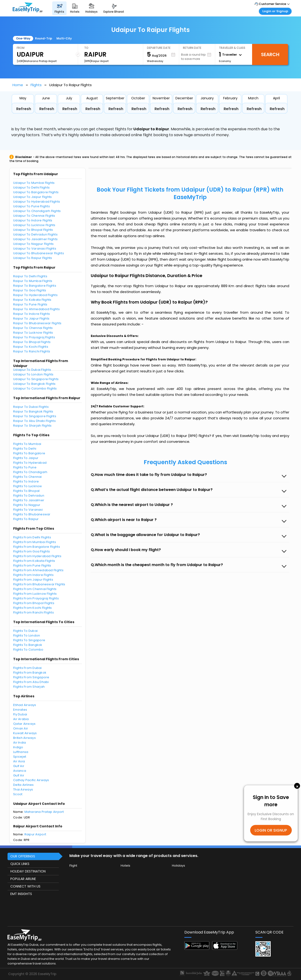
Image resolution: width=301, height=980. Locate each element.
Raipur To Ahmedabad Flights (36, 309)
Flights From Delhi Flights (32, 537)
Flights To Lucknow (28, 486)
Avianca (20, 771)
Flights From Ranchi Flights (34, 612)
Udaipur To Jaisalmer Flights (35, 239)
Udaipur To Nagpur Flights (34, 244)
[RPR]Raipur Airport (96, 61)
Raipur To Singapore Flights (35, 416)
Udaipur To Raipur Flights (33, 258)
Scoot (18, 794)
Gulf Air (19, 766)
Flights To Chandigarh (30, 472)
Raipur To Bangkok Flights (33, 411)
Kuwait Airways (25, 733)
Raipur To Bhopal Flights (32, 342)
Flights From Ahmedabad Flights (38, 570)
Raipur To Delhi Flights (30, 276)
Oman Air (21, 728)
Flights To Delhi (25, 449)
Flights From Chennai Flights (35, 589)
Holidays (178, 866)
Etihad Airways (25, 705)
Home (18, 85)
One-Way (23, 38)
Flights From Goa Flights (32, 551)
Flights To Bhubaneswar (32, 514)
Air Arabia (21, 719)
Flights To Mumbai (27, 444)
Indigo (18, 747)
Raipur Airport (35, 834)
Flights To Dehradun (29, 496)
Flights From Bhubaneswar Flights (39, 584)
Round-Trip (44, 38)
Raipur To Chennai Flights (33, 328)
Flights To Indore (26, 481)
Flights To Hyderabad (30, 463)
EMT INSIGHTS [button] (21, 894)
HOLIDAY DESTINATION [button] (28, 871)
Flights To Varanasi (28, 510)
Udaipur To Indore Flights (33, 220)
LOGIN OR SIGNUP (271, 830)
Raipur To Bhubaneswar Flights (37, 323)
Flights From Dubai (28, 668)
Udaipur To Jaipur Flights (33, 197)
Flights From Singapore (31, 677)
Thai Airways (23, 789)
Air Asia (19, 761)
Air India (20, 743)
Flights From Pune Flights (32, 565)
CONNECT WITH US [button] (25, 886)
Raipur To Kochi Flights (31, 347)
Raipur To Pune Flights (30, 304)
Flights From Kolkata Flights (34, 561)
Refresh (24, 109)
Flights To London (27, 635)
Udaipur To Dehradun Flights (35, 234)
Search (270, 54)
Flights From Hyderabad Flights (37, 556)
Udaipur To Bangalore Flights (36, 192)
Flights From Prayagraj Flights (36, 598)
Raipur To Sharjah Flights (32, 426)
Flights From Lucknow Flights (35, 594)
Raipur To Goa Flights (30, 290)
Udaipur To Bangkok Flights (34, 384)
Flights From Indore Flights (33, 575)
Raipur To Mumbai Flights (33, 281)
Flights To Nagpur (27, 505)
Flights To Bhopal (26, 491)
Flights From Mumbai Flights (35, 542)
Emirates (20, 710)
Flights (36, 85)
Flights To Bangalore (29, 453)
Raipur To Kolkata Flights (32, 300)
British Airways (24, 738)
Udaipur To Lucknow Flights (34, 225)
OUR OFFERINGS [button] (23, 856)
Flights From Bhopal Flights (34, 603)
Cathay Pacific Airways (31, 780)
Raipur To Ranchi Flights (32, 351)
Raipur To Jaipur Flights (31, 318)
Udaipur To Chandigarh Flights (37, 211)
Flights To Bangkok (28, 645)
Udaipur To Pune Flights (32, 206)
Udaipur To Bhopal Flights (33, 230)
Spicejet (20, 757)
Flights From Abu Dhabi (31, 682)
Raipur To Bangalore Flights (35, 286)
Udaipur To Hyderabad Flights (37, 202)
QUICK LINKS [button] (20, 864)
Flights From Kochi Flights (33, 608)
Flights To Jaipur (26, 458)
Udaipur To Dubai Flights (32, 370)
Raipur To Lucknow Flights (33, 333)
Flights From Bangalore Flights (37, 547)
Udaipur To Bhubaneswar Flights (39, 253)
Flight (73, 866)
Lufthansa (21, 752)
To (86, 48)
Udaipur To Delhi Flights (31, 187)
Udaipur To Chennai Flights (34, 216)
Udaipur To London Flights (33, 374)
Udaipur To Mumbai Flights (34, 183)
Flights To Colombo (28, 650)
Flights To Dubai (25, 631)
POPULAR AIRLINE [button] (23, 879)
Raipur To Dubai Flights (31, 407)
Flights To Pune (25, 467)
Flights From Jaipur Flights (33, 580)
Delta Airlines (24, 785)
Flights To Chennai (28, 477)
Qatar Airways (24, 724)
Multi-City (64, 38)
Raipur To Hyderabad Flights (35, 295)
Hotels (125, 866)
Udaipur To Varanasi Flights (35, 249)
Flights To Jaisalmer (29, 500)
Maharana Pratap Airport (44, 812)
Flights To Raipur (26, 519)
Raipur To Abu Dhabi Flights (34, 421)
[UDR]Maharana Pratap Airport (37, 61)
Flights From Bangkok (30, 673)
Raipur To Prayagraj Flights (34, 337)
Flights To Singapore (29, 640)
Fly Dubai (20, 714)
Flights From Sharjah (29, 687)
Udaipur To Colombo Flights (35, 388)
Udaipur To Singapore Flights (36, 379)
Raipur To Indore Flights (32, 314)
